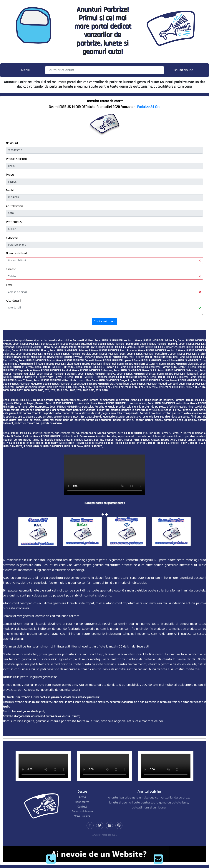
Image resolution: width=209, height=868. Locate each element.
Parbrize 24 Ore (149, 107)
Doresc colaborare (82, 812)
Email (10, 285)
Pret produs (14, 222)
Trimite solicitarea (105, 321)
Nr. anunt (12, 143)
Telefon (11, 269)
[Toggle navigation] (25, 70)
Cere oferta (82, 802)
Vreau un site (82, 816)
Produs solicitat (16, 159)
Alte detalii (13, 301)
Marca (10, 175)
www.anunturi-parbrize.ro (18, 341)
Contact (82, 807)
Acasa (82, 797)
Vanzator (12, 238)
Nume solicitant (16, 253)
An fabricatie (15, 206)
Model (10, 190)
